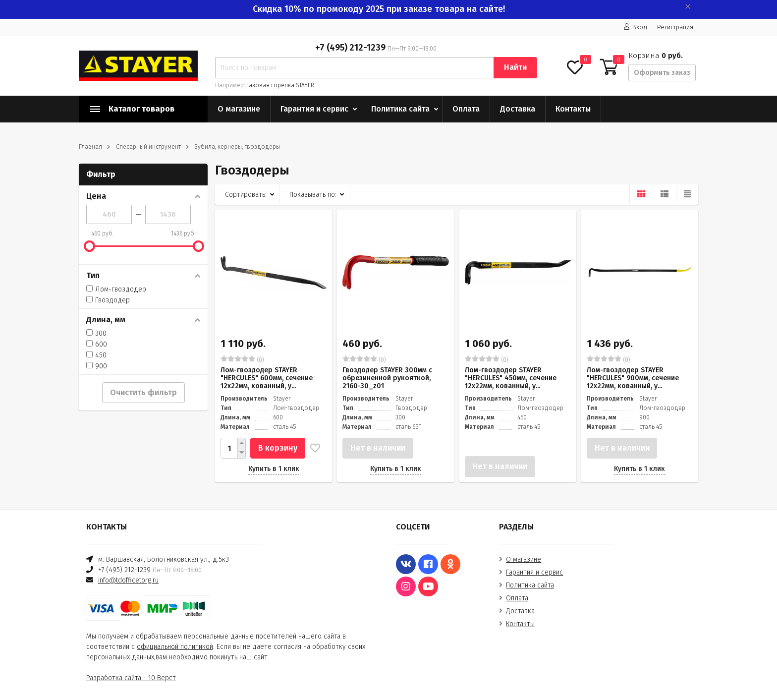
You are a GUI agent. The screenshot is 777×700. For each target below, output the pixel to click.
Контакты (573, 109)
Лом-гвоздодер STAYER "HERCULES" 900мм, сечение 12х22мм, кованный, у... (633, 378)
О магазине (239, 109)
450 (96, 355)
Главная (90, 147)
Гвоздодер (108, 300)
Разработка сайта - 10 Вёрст (131, 678)
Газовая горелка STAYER (280, 85)
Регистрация (675, 27)
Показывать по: (313, 195)
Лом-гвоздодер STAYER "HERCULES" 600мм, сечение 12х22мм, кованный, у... (267, 378)
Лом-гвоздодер (116, 289)
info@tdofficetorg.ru (128, 580)
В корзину (278, 448)
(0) (242, 359)
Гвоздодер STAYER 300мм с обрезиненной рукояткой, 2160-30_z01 (387, 378)
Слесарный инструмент (148, 147)
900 (97, 366)
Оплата (466, 109)
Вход (635, 27)
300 (96, 333)
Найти (515, 67)
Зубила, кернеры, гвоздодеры (237, 147)
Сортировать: (246, 195)
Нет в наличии (378, 448)
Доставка (518, 109)
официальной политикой (175, 647)
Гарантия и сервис (314, 109)
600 (97, 344)
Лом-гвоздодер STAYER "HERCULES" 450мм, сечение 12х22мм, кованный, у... (511, 378)
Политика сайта (400, 109)
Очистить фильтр (143, 392)
